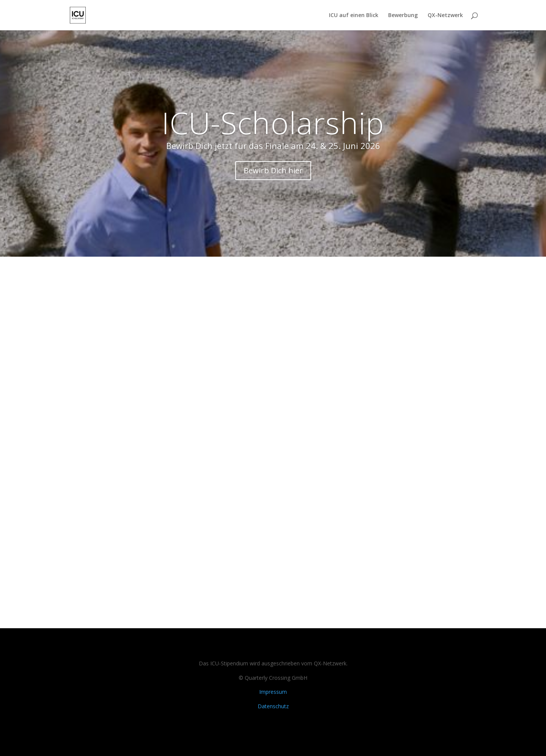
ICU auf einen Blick (354, 16)
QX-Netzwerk (445, 16)
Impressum (273, 692)
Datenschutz (273, 706)
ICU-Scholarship (273, 122)
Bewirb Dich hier (273, 170)
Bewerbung (403, 16)
